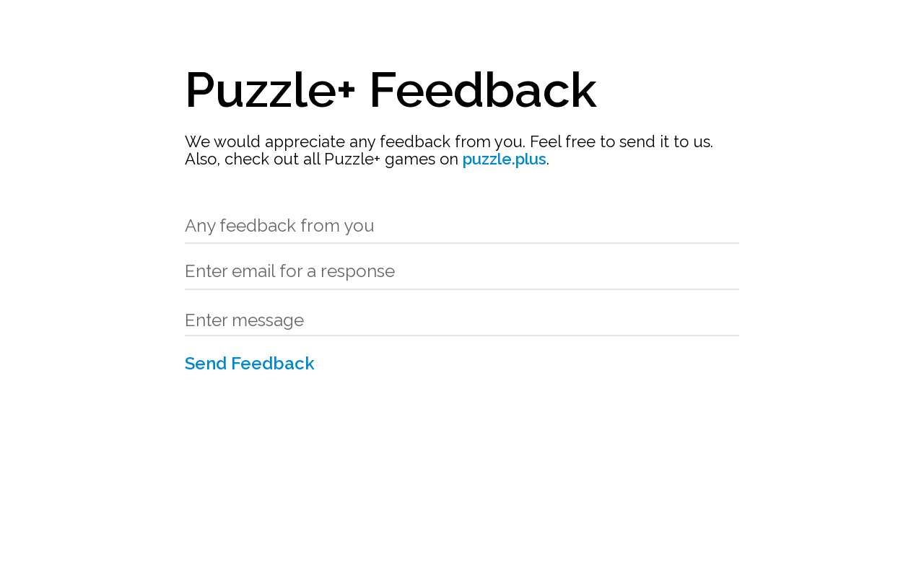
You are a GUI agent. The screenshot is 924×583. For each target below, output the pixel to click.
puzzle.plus (505, 159)
